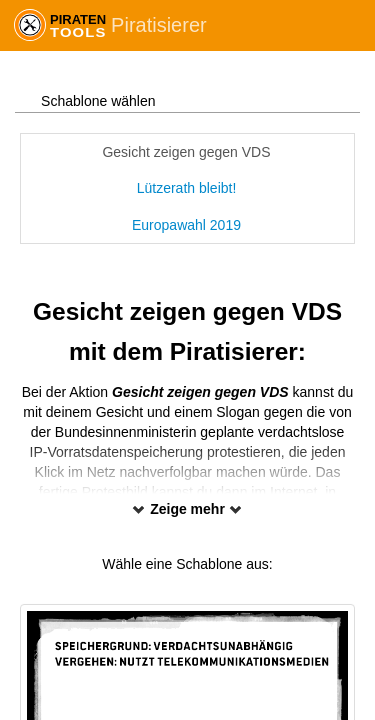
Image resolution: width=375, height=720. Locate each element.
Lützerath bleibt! (187, 188)
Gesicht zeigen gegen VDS (186, 152)
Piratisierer (159, 25)
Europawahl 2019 (186, 225)
